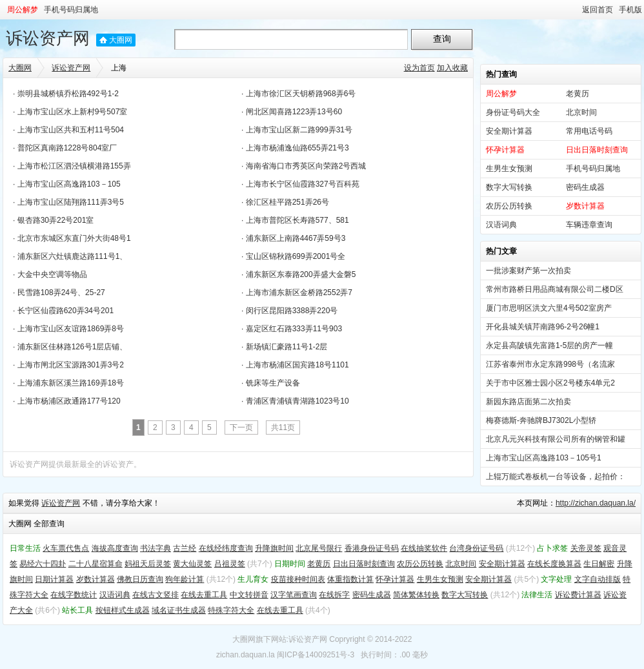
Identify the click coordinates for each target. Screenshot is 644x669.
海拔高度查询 (115, 548)
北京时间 (581, 112)
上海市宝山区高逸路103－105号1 (544, 458)
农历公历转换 (509, 206)
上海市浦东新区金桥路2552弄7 (299, 293)
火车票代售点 (66, 548)
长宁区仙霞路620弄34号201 (65, 311)
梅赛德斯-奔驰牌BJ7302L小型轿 (541, 420)
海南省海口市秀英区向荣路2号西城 (306, 166)
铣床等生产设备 (273, 383)
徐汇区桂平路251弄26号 (287, 202)
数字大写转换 (509, 187)
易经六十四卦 (43, 564)
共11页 (283, 427)
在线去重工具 (204, 595)
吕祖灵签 (230, 564)
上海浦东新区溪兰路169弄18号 (71, 383)
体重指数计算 (350, 579)
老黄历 (578, 94)
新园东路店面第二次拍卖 (528, 402)
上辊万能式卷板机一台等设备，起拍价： (556, 477)
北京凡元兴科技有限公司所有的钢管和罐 (556, 439)
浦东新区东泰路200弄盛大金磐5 (301, 274)
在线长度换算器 (554, 564)
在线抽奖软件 (424, 548)
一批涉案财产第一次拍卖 (528, 271)
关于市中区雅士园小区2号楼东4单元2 (550, 383)
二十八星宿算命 (96, 564)
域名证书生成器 (179, 610)
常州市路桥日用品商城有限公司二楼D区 (555, 289)
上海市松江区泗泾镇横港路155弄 (74, 166)
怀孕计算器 (395, 579)
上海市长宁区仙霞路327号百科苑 (303, 184)
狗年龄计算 (185, 579)
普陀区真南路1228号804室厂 (67, 148)
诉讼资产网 (48, 38)
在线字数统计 (74, 595)
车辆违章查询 (589, 225)
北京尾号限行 (319, 548)
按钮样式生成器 (123, 610)
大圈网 (121, 40)
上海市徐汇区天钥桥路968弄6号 (301, 94)
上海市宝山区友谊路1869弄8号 (71, 329)
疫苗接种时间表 (298, 579)
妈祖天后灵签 (148, 564)
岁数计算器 (96, 579)
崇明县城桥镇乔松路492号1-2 (68, 94)
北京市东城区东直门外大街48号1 (74, 238)
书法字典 (156, 548)
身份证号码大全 (513, 112)
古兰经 (185, 548)
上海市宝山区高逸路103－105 (69, 184)
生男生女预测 (509, 169)
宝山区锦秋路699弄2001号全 (296, 256)
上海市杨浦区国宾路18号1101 (297, 365)
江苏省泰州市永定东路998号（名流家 (550, 364)
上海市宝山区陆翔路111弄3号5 (71, 202)
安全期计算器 (509, 131)
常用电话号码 (589, 131)
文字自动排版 (598, 579)
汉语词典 (501, 225)
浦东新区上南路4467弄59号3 (296, 238)
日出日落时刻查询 (364, 564)
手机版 (630, 10)
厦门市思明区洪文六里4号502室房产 (549, 308)
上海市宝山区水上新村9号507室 (73, 112)
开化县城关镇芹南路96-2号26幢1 (543, 327)
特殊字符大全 (231, 610)
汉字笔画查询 (294, 595)
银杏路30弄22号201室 (56, 220)
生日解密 (599, 564)
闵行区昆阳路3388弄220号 (292, 311)
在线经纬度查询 (226, 548)
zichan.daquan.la (246, 655)
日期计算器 (54, 579)
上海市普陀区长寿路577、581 (297, 220)
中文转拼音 (249, 595)
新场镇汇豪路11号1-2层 (287, 347)
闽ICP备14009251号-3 (316, 655)
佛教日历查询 (140, 579)
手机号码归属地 (71, 10)
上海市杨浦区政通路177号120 (69, 401)
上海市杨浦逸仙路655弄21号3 (297, 148)
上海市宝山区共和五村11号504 (71, 130)
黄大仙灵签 (192, 564)
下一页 (241, 427)
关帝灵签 (586, 548)
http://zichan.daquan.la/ (596, 503)
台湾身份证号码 (476, 548)
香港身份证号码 (372, 548)
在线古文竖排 (156, 595)
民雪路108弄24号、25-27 (61, 293)
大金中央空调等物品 (52, 274)
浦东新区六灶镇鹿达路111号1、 (73, 256)
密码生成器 (585, 187)
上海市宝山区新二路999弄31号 (299, 130)
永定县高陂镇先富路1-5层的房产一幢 (549, 345)
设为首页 (419, 68)
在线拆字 (334, 595)
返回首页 (598, 10)
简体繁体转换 (416, 595)
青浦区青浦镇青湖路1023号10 (297, 401)
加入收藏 (452, 68)
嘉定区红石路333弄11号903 (294, 329)
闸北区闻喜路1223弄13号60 (294, 112)
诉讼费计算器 (578, 595)
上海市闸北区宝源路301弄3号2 (71, 365)
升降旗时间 (274, 548)
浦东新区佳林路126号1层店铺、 (73, 347)
